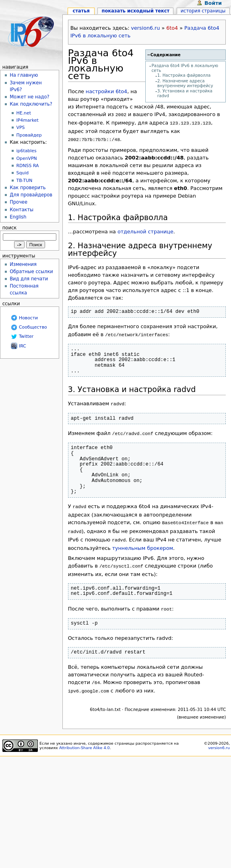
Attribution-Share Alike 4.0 (85, 736)
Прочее (19, 202)
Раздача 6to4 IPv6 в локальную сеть (101, 64)
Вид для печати (29, 279)
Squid (23, 173)
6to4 (172, 28)
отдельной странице (145, 229)
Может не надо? (29, 97)
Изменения (23, 264)
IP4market (28, 120)
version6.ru (146, 28)
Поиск (9, 228)
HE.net (24, 113)
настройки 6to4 (106, 91)
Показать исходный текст (136, 11)
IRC (23, 346)
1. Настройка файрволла (184, 75)
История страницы (203, 11)
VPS (21, 128)
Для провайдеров (31, 195)
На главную (24, 75)
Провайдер (29, 135)
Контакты (22, 210)
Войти (213, 3)
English (18, 217)
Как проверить (28, 188)
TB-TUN (25, 181)
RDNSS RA (28, 166)
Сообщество (33, 327)
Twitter (26, 336)
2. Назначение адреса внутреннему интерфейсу (185, 83)
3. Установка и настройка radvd (132, 386)
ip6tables (27, 151)
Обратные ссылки (31, 272)
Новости (28, 318)
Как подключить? (31, 104)
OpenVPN (27, 158)
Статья (81, 11)
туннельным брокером (143, 540)
